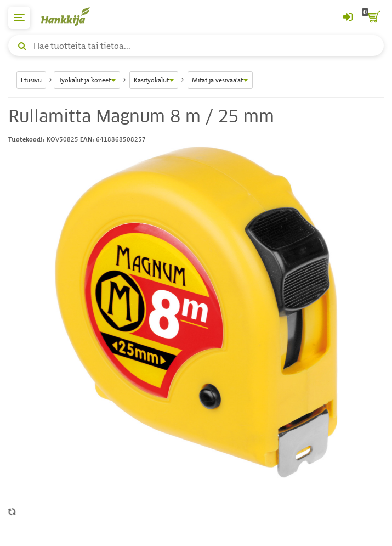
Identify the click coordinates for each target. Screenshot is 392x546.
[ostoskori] (373, 18)
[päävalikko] (19, 18)
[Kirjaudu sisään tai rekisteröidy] (348, 18)
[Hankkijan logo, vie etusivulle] (71, 16)
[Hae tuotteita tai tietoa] (196, 46)
